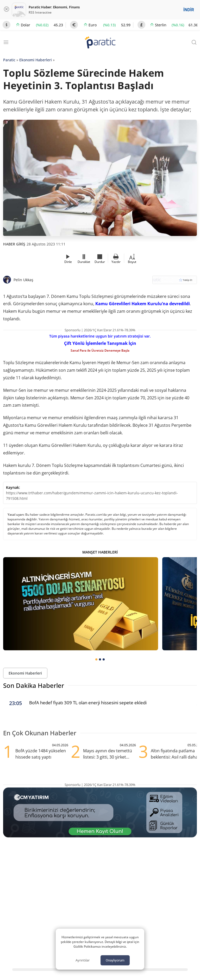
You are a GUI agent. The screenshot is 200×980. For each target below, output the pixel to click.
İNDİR (189, 10)
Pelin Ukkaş (23, 280)
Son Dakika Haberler (34, 685)
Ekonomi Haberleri (36, 60)
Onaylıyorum (115, 960)
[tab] (96, 659)
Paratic (9, 60)
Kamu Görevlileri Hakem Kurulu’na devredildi (143, 304)
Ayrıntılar (83, 960)
